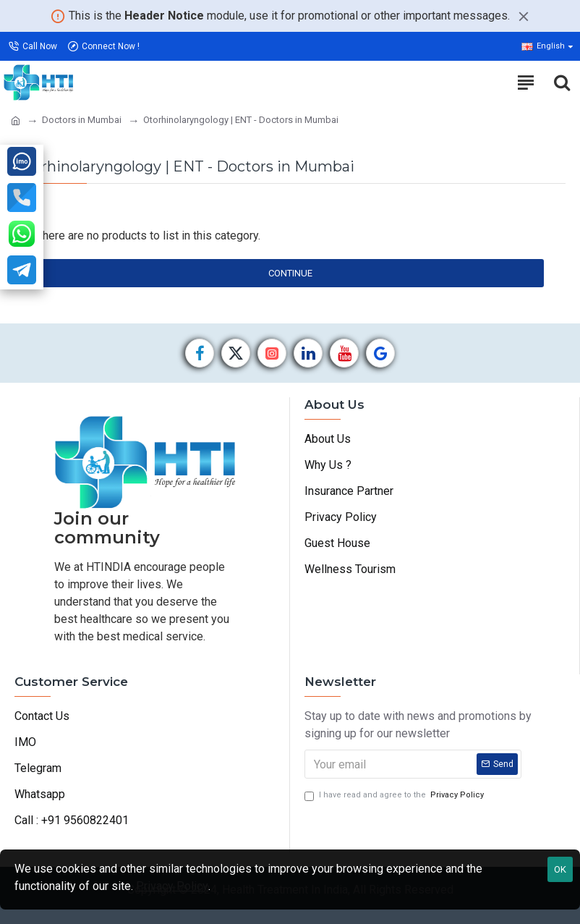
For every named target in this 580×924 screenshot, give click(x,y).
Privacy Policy (172, 886)
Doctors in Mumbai (82, 120)
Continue (290, 273)
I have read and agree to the (395, 796)
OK (560, 869)
